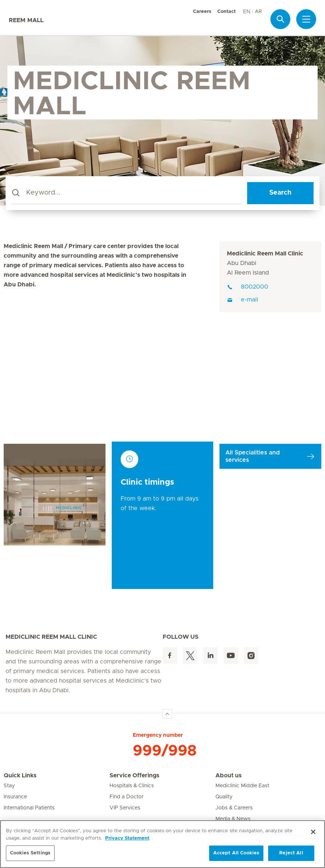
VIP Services (125, 808)
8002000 (248, 287)
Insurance (15, 797)
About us (229, 775)
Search (280, 193)
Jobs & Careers (234, 808)
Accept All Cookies (236, 853)
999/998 (165, 751)
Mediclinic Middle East (242, 786)
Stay (9, 786)
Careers (202, 12)
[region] (162, 844)
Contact (227, 12)
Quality (224, 797)
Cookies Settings (30, 853)
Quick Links (20, 775)
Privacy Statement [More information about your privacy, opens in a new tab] (127, 838)
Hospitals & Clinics (132, 786)
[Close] (313, 832)
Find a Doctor (127, 797)
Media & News (233, 819)
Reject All (291, 853)
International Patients (29, 808)
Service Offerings (134, 775)
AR (258, 12)
